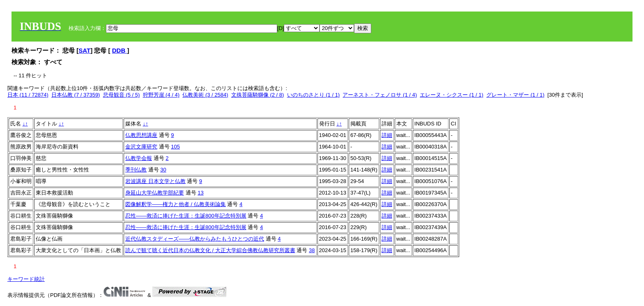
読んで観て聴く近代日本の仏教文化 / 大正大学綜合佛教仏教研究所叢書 (210, 250)
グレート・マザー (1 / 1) (515, 95)
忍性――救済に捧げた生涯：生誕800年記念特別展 (186, 216)
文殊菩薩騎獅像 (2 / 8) (258, 95)
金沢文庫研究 (141, 147)
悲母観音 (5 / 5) (122, 95)
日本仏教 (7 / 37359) (76, 95)
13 (200, 193)
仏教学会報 (139, 158)
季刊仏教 (136, 170)
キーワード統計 (26, 279)
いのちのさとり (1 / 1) (314, 95)
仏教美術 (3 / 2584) (205, 95)
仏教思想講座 (141, 135)
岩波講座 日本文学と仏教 (155, 181)
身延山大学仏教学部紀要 (155, 193)
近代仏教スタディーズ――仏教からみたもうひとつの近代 (195, 239)
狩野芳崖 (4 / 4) (161, 95)
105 (175, 147)
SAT (84, 50)
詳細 (387, 135)
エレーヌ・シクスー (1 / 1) (452, 95)
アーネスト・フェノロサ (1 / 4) (380, 95)
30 (163, 170)
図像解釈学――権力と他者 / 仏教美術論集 (176, 204)
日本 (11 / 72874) (28, 95)
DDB (120, 50)
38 (312, 250)
